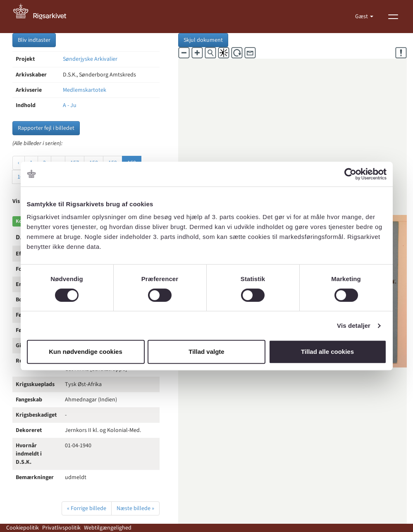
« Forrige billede (87, 508)
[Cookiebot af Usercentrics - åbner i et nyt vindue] (350, 174)
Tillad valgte (206, 352)
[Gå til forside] (44, 17)
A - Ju (70, 105)
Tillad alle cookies (327, 352)
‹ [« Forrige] (19, 163)
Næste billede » (135, 508)
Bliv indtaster (34, 40)
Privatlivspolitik (61, 528)
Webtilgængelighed (108, 528)
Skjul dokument (203, 40)
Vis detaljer (354, 326)
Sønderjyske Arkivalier (90, 59)
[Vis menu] (393, 17)
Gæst (362, 17)
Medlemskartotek (85, 90)
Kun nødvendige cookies (86, 352)
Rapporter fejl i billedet (46, 128)
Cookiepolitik (23, 528)
